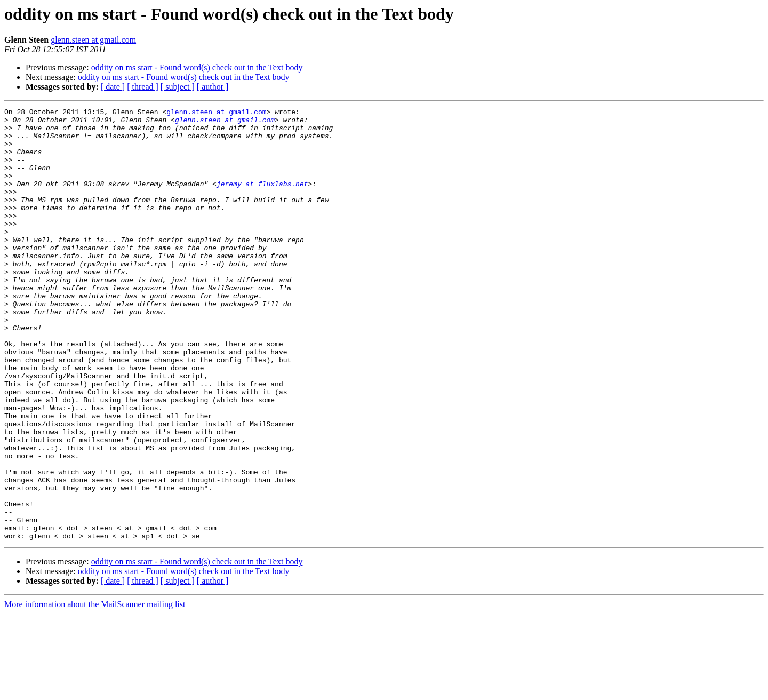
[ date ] (113, 87)
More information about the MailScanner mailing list (95, 691)
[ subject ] (178, 87)
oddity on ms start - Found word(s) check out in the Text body (197, 67)
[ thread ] (143, 87)
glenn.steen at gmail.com (93, 40)
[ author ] (213, 87)
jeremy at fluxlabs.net (262, 200)
